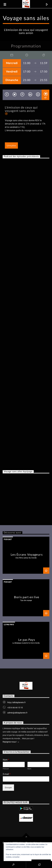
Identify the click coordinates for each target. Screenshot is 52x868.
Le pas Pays (27, 640)
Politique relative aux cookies (32, 857)
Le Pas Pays (9, 625)
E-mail (7, 774)
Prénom (6, 769)
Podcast (8, 539)
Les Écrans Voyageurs (27, 554)
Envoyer (8, 788)
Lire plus (11, 145)
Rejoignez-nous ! (11, 742)
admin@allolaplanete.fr (17, 713)
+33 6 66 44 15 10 (15, 708)
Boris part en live (27, 597)
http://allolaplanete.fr (17, 702)
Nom (6, 760)
